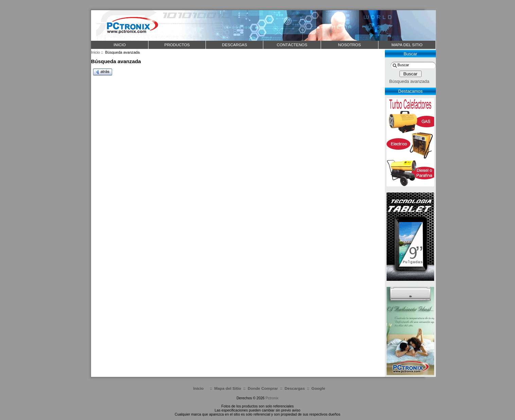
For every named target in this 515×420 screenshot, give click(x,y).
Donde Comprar (263, 388)
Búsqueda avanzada (409, 81)
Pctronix (272, 398)
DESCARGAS (234, 45)
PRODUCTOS (177, 45)
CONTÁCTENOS (292, 45)
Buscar (410, 54)
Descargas (295, 388)
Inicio (120, 45)
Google (318, 388)
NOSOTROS (349, 45)
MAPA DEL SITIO (407, 45)
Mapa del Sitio (228, 388)
